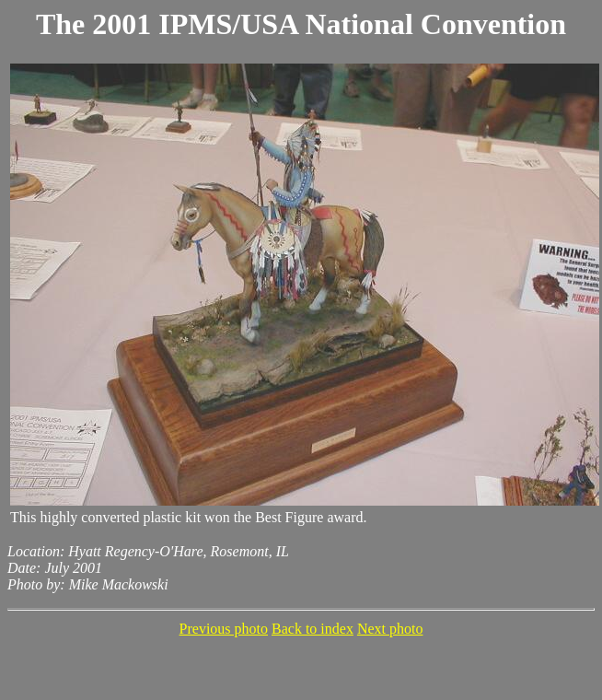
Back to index (313, 629)
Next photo (390, 629)
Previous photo (224, 629)
